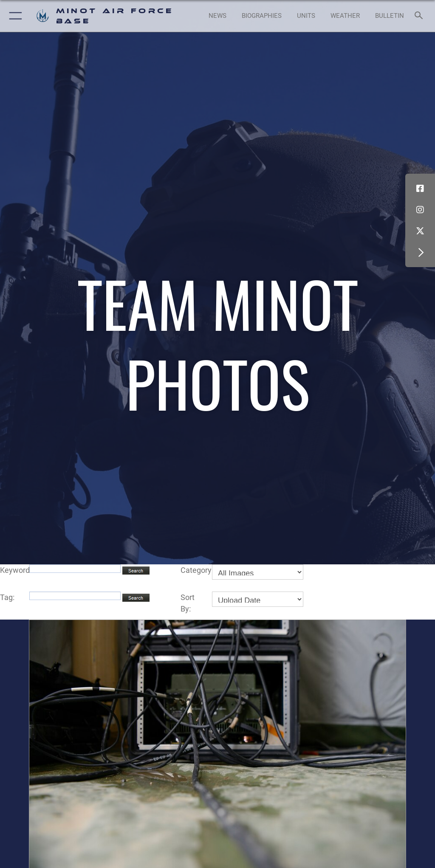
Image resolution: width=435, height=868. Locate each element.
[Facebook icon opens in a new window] (420, 189)
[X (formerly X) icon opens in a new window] (420, 231)
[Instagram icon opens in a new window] (420, 210)
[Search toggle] (420, 16)
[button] (14, 16)
